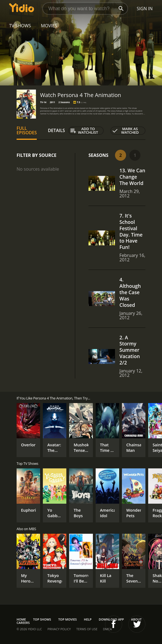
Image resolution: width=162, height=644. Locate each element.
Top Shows (42, 619)
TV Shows (20, 26)
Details (56, 130)
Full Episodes (27, 130)
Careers (23, 623)
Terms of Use (87, 629)
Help (88, 619)
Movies (49, 26)
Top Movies (68, 619)
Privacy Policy (59, 629)
